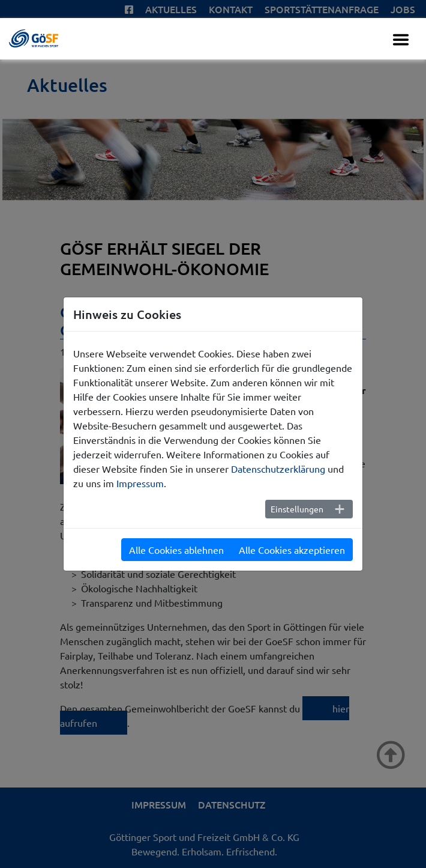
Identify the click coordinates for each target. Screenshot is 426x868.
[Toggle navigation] (401, 40)
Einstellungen (297, 509)
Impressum (140, 483)
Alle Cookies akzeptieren (292, 550)
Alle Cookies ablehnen (176, 550)
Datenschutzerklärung (278, 469)
